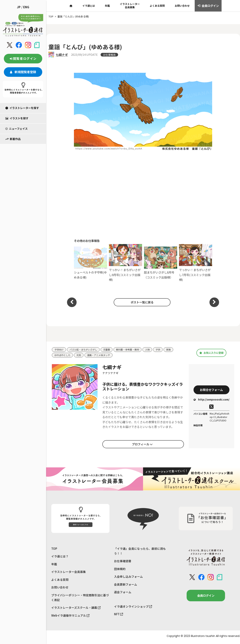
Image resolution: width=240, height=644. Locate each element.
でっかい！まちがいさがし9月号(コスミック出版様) (125, 263)
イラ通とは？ (60, 557)
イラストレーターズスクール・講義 (76, 609)
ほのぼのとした (63, 355)
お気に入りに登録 (211, 353)
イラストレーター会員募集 (130, 6)
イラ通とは (89, 6)
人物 (153, 350)
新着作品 (13, 139)
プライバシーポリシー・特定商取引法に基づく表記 (80, 599)
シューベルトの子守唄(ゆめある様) (91, 263)
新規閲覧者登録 (23, 72)
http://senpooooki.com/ (211, 400)
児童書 (110, 350)
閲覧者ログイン (23, 58)
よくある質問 (157, 6)
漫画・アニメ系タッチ (101, 355)
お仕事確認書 (123, 562)
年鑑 (107, 6)
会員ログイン (208, 6)
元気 (80, 355)
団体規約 (120, 570)
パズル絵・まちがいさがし (85, 350)
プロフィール (142, 444)
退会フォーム (123, 594)
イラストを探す (17, 118)
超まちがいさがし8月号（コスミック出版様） (161, 263)
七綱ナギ (62, 55)
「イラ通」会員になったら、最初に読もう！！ (140, 551)
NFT (119, 616)
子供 (164, 350)
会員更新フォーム (126, 586)
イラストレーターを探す (22, 108)
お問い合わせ (182, 6)
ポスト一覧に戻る (141, 302)
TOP (54, 549)
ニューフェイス (17, 129)
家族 (175, 350)
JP (19, 7)
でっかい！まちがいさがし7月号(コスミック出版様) (196, 263)
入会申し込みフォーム (128, 578)
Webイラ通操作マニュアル (71, 617)
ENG (26, 7)
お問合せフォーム (211, 390)
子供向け (59, 350)
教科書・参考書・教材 (132, 350)
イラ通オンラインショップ (133, 608)
